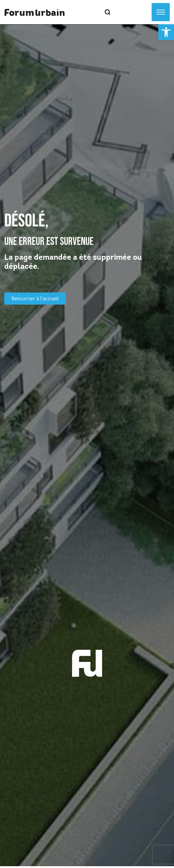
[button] (166, 32)
